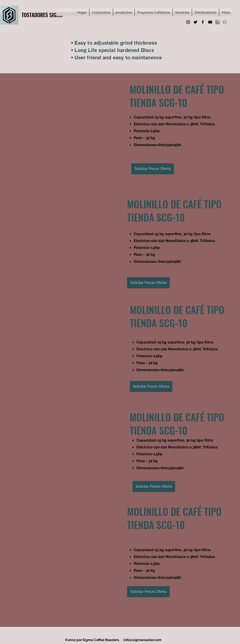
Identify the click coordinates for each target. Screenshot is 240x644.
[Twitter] (195, 22)
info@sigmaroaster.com (142, 640)
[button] (61, 124)
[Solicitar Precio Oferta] (153, 169)
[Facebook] (203, 22)
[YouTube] (210, 22)
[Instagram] (188, 22)
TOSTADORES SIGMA (42, 15)
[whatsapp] (225, 22)
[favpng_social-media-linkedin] (217, 22)
